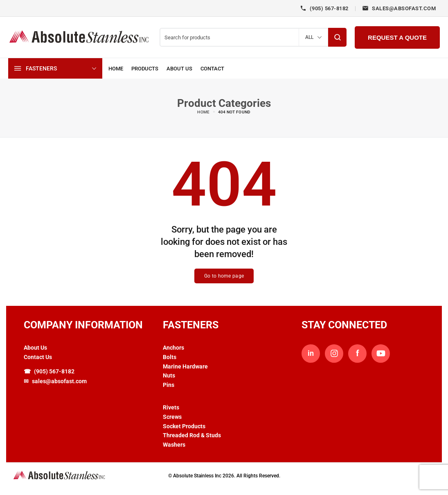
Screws (172, 417)
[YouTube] (381, 354)
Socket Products (184, 426)
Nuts (169, 376)
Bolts (170, 357)
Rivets (171, 407)
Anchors (173, 348)
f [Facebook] (358, 353)
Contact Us (38, 357)
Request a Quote (397, 37)
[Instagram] (334, 354)
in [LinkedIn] (311, 354)
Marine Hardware (185, 366)
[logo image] (80, 37)
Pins (169, 385)
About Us (35, 348)
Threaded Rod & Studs (192, 436)
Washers (174, 445)
